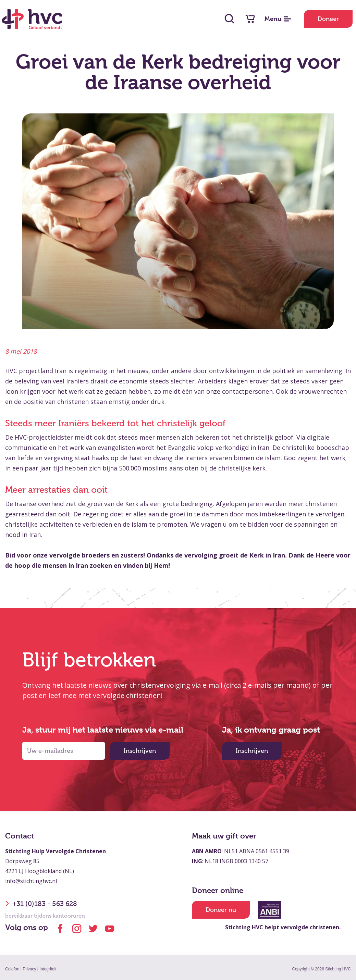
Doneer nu (221, 910)
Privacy (29, 969)
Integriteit (48, 969)
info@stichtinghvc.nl (31, 881)
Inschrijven (140, 751)
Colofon (12, 969)
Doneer (328, 19)
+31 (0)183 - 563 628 (41, 904)
